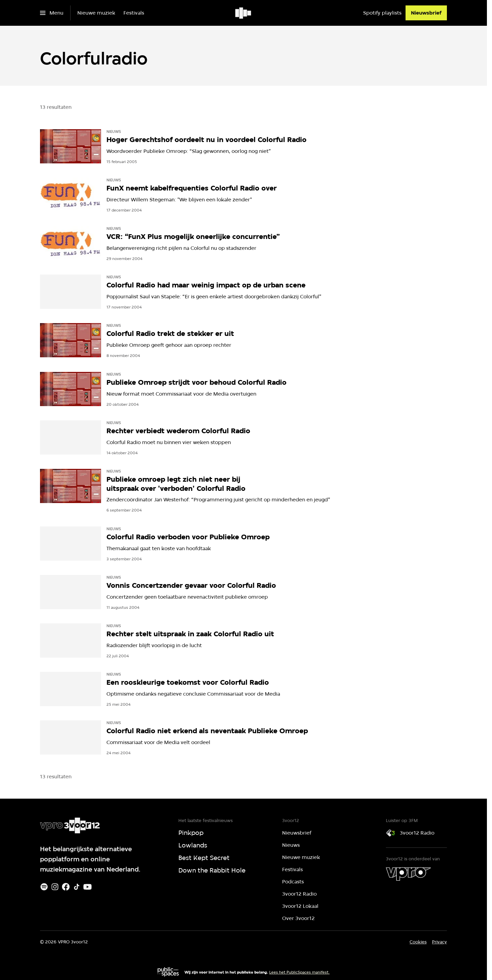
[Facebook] (66, 887)
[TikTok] (77, 887)
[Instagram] (55, 887)
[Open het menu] (52, 13)
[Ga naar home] (244, 13)
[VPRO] (408, 874)
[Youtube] (87, 887)
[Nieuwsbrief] (426, 13)
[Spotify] (44, 887)
